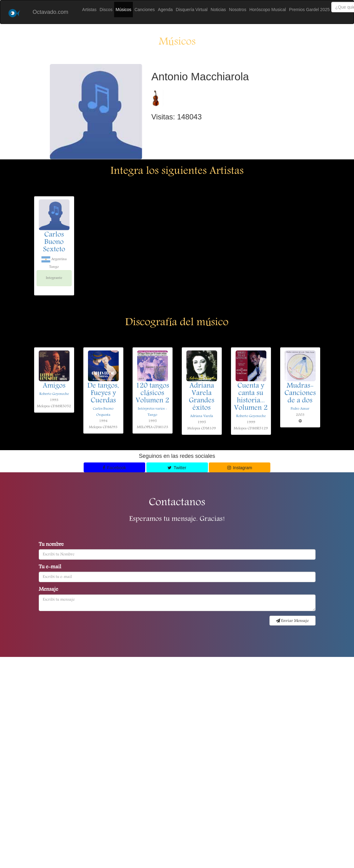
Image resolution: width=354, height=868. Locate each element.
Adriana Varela (202, 416)
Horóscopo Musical (268, 10)
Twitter (177, 468)
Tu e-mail (50, 567)
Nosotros (238, 10)
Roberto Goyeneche (54, 394)
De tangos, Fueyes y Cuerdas (103, 394)
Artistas (89, 10)
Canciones (145, 10)
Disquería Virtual (192, 10)
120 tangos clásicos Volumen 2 (152, 394)
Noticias (218, 10)
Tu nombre (51, 545)
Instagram (240, 468)
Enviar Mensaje (292, 621)
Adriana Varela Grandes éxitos (202, 397)
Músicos (123, 10)
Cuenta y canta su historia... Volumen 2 (251, 397)
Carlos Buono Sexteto (54, 242)
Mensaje (48, 590)
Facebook (114, 468)
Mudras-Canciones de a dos (300, 394)
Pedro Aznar (300, 409)
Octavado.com (50, 12)
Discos (106, 10)
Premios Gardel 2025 (309, 10)
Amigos (54, 386)
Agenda (165, 10)
